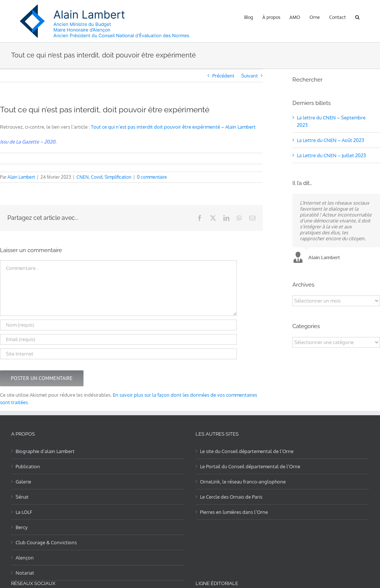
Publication (28, 466)
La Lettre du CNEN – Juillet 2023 (331, 155)
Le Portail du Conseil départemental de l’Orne (250, 466)
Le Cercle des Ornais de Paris (231, 497)
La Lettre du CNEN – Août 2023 (330, 140)
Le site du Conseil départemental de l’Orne (247, 451)
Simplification (118, 177)
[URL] (118, 354)
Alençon (25, 558)
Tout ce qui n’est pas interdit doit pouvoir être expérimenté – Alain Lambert (173, 127)
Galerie (23, 482)
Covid (97, 177)
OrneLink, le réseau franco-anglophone (243, 482)
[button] (357, 16)
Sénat (22, 497)
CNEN (83, 177)
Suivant (250, 76)
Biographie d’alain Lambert (45, 451)
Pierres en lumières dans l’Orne (234, 512)
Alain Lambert (21, 177)
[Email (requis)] (118, 339)
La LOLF (24, 512)
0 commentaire (152, 177)
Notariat (25, 573)
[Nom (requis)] (118, 325)
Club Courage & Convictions (46, 542)
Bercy (22, 527)
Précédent (223, 76)
